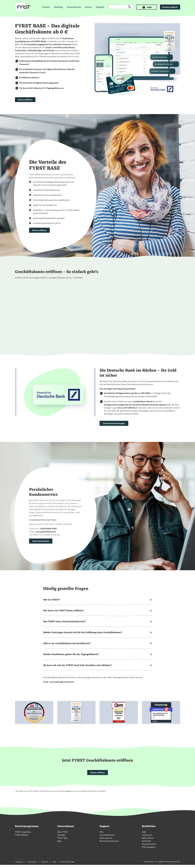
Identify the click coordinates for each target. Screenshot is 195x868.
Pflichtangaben (149, 850)
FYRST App (62, 841)
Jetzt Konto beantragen (114, 424)
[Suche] (121, 7)
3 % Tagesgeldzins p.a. (53, 88)
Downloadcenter (107, 838)
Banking (58, 7)
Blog (59, 844)
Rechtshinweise (149, 847)
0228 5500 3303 (49, 529)
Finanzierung (74, 7)
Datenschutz (148, 841)
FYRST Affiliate (22, 838)
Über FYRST (63, 835)
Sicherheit (146, 844)
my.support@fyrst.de (46, 532)
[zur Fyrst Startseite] (24, 7)
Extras (88, 7)
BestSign (61, 838)
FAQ (101, 835)
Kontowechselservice (109, 844)
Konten (46, 7)
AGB (144, 835)
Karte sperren (106, 841)
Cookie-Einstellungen (67, 865)
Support (100, 7)
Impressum (147, 838)
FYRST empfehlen (23, 835)
